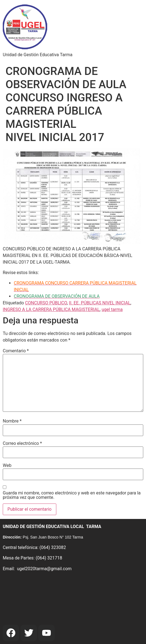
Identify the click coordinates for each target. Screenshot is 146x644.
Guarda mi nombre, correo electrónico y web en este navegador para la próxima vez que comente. (72, 495)
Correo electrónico (22, 443)
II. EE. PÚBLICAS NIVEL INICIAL (100, 303)
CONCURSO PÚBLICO (46, 303)
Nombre (12, 421)
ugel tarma (112, 309)
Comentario (16, 351)
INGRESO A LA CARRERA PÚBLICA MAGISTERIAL (51, 309)
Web (7, 466)
